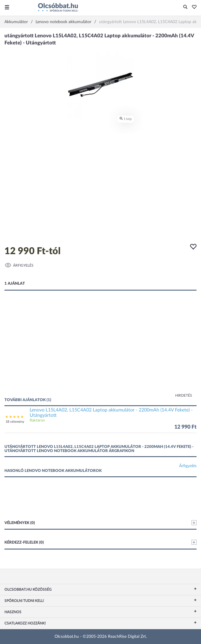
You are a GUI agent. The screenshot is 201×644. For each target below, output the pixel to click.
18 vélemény (15, 422)
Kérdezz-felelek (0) (100, 542)
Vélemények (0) (100, 523)
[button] (193, 7)
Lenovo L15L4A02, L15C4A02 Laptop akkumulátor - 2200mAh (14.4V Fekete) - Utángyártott (111, 413)
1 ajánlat (15, 284)
